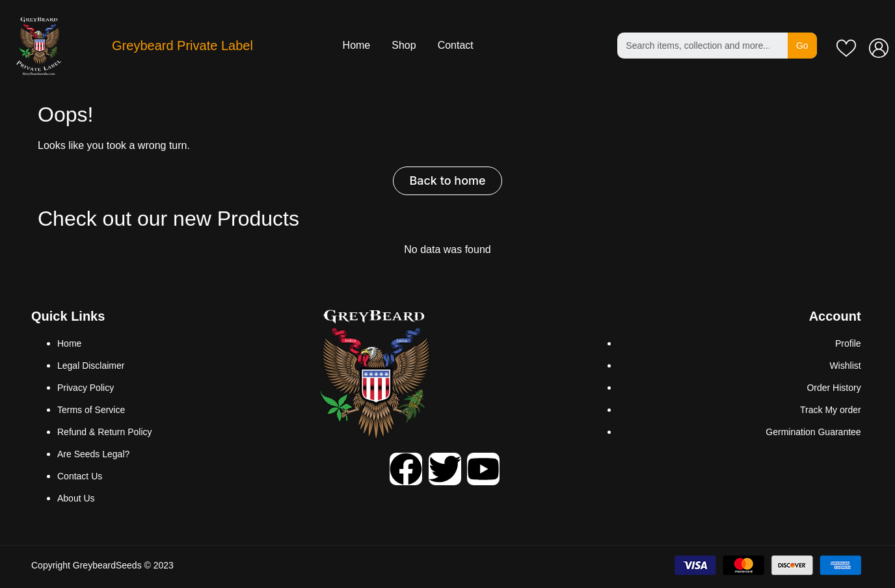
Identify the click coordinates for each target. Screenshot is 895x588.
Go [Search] (802, 46)
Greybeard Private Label (182, 46)
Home (357, 45)
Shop (404, 45)
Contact (456, 45)
